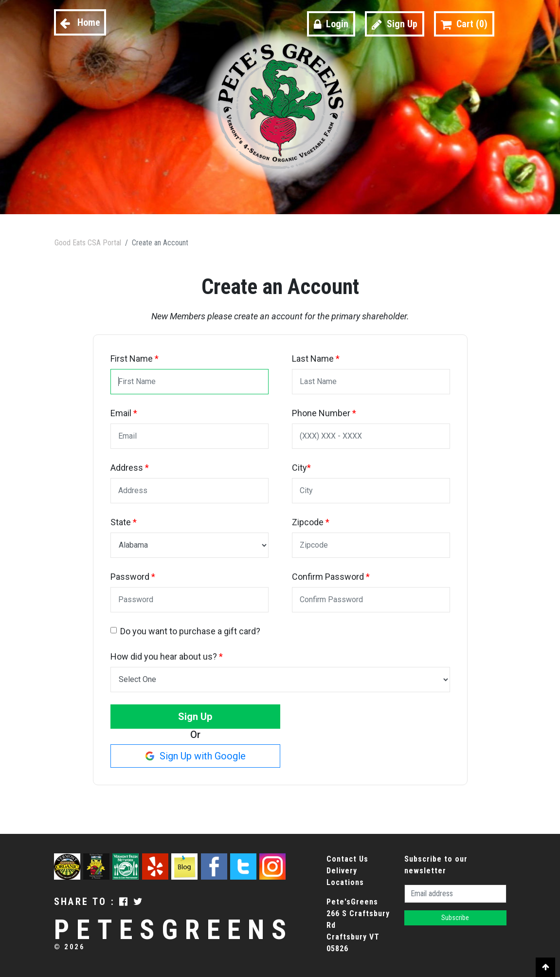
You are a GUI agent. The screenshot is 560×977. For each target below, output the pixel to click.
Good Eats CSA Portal (88, 243)
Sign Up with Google (195, 756)
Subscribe (455, 918)
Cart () (464, 24)
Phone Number (324, 413)
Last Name (316, 359)
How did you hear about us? (167, 656)
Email (124, 413)
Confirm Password (331, 577)
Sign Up (395, 24)
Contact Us (347, 859)
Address (130, 468)
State (124, 522)
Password (133, 577)
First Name (135, 359)
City (301, 468)
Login (331, 24)
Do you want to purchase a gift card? (190, 631)
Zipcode (311, 522)
